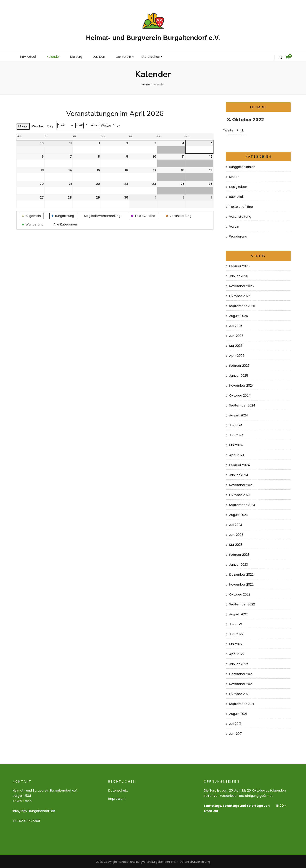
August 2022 (238, 614)
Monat (23, 126)
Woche (37, 126)
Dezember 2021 (241, 673)
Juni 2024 (236, 434)
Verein (234, 226)
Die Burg (79, 56)
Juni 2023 (236, 534)
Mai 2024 (236, 444)
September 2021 (242, 703)
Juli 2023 (236, 524)
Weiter (108, 125)
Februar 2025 (239, 365)
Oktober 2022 (240, 594)
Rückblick (236, 196)
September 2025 (242, 305)
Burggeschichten (242, 166)
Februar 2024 (239, 464)
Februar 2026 (239, 266)
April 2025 (237, 355)
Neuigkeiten (238, 186)
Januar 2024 (239, 474)
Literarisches (157, 56)
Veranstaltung (240, 216)
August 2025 (238, 315)
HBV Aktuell (29, 56)
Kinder (234, 176)
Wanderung (238, 236)
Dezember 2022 (241, 574)
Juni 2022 (236, 633)
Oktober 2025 (240, 295)
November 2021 (241, 683)
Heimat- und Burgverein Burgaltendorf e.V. (153, 38)
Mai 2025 (236, 345)
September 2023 (242, 504)
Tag (50, 126)
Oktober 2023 (240, 494)
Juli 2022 (236, 623)
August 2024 (239, 415)
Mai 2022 (236, 643)
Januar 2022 (238, 663)
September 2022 (242, 604)
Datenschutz (118, 790)
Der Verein (128, 56)
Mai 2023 (236, 544)
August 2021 (238, 713)
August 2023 (238, 514)
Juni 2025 (236, 335)
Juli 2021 (235, 723)
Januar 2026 (239, 275)
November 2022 (241, 584)
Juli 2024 (236, 425)
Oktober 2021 (239, 693)
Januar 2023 (238, 564)
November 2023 (241, 484)
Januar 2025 (239, 375)
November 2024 (242, 385)
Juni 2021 (236, 733)
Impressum (117, 798)
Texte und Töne (241, 206)
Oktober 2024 (240, 395)
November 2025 (241, 285)
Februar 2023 (239, 554)
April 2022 (237, 653)
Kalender (55, 56)
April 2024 (237, 454)
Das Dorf (103, 56)
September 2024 (242, 405)
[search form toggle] (280, 58)
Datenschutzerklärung (195, 861)
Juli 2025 (236, 325)
